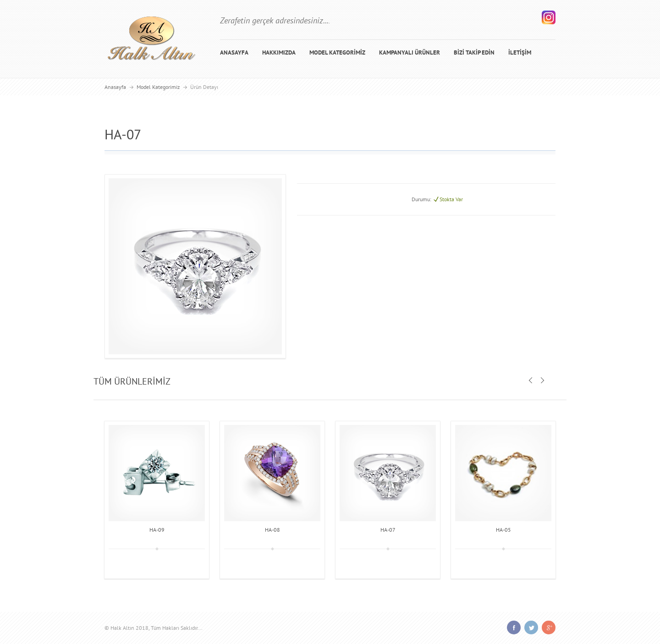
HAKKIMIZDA (279, 52)
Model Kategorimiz (158, 87)
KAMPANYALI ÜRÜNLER (410, 52)
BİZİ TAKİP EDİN (474, 52)
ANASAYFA (234, 52)
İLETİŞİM (520, 52)
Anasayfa (115, 87)
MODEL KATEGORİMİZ (337, 52)
